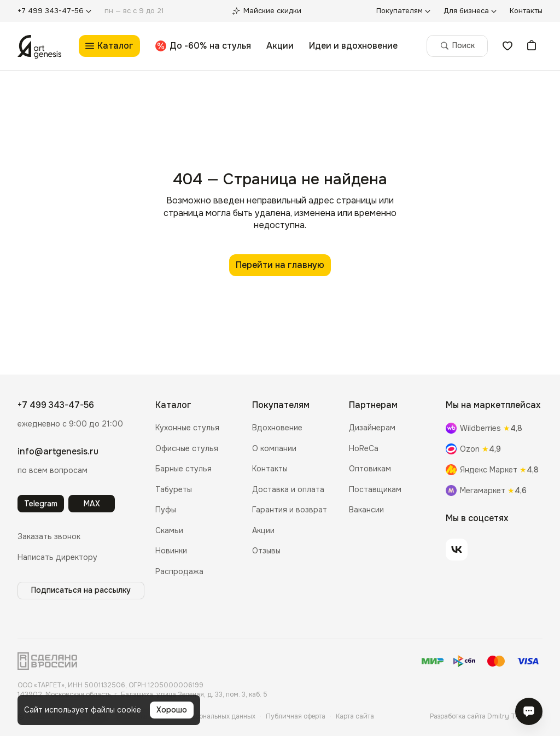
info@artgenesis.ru (58, 451)
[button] (49, 537)
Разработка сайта (486, 716)
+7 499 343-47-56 (56, 405)
